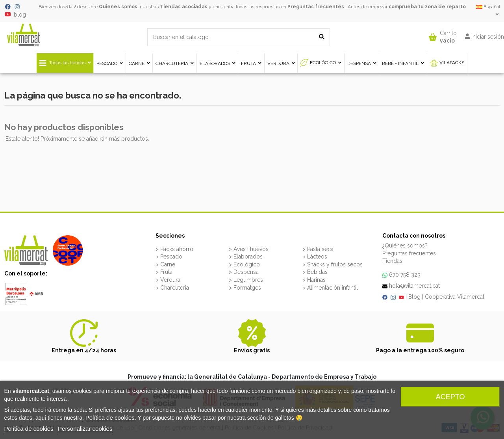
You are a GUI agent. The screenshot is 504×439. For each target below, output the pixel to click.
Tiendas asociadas (184, 7)
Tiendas (392, 261)
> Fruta (164, 272)
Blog (414, 297)
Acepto (450, 397)
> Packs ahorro (174, 249)
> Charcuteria (172, 288)
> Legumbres (246, 280)
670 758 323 (405, 275)
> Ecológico (244, 264)
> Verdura (168, 280)
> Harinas (314, 280)
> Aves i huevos (249, 249)
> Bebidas (315, 272)
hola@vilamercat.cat (414, 286)
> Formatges (245, 288)
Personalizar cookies (85, 429)
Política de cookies (110, 418)
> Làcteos (315, 257)
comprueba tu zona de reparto (427, 7)
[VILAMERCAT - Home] (24, 35)
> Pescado (169, 257)
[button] (443, 35)
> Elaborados (246, 257)
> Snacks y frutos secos (333, 264)
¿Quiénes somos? (405, 246)
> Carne (165, 264)
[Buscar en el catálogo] (322, 37)
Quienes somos (118, 7)
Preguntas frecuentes (316, 7)
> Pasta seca (318, 249)
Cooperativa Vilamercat (455, 297)
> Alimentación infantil (330, 288)
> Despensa (244, 272)
